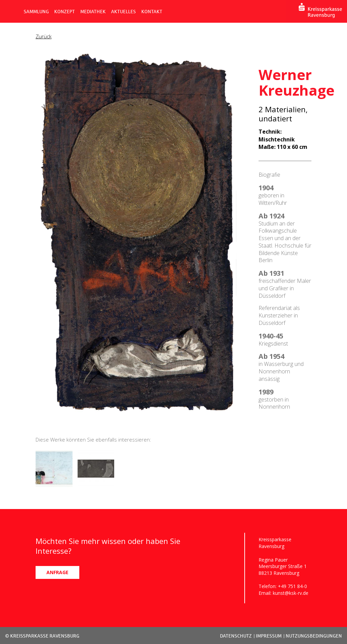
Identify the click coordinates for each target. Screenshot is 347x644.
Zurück (44, 36)
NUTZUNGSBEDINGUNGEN (314, 636)
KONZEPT (65, 12)
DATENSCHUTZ (236, 636)
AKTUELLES (124, 12)
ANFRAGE (57, 572)
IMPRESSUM (269, 636)
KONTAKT (152, 12)
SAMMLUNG (36, 12)
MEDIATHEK (93, 12)
